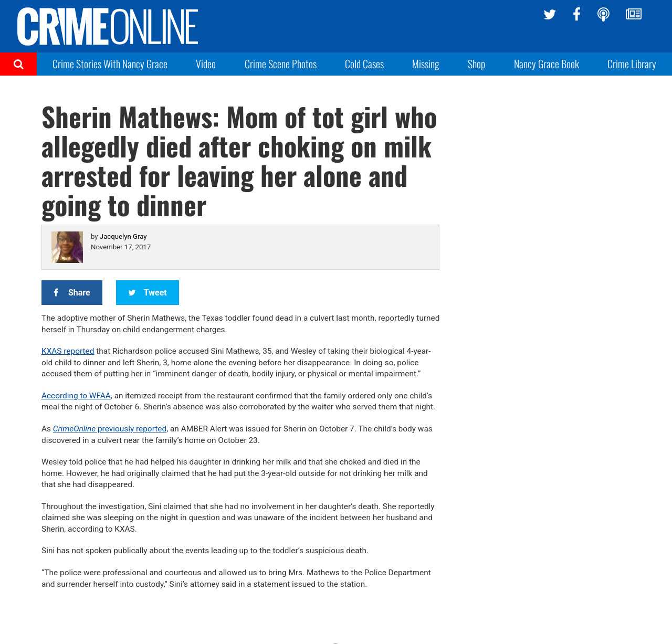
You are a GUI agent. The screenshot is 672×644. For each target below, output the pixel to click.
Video (206, 64)
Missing (426, 64)
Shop (476, 64)
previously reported (110, 429)
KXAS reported (68, 351)
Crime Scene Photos (281, 64)
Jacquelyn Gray (123, 236)
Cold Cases (364, 64)
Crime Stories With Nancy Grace (110, 64)
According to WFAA (76, 396)
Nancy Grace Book (547, 64)
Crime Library (632, 64)
